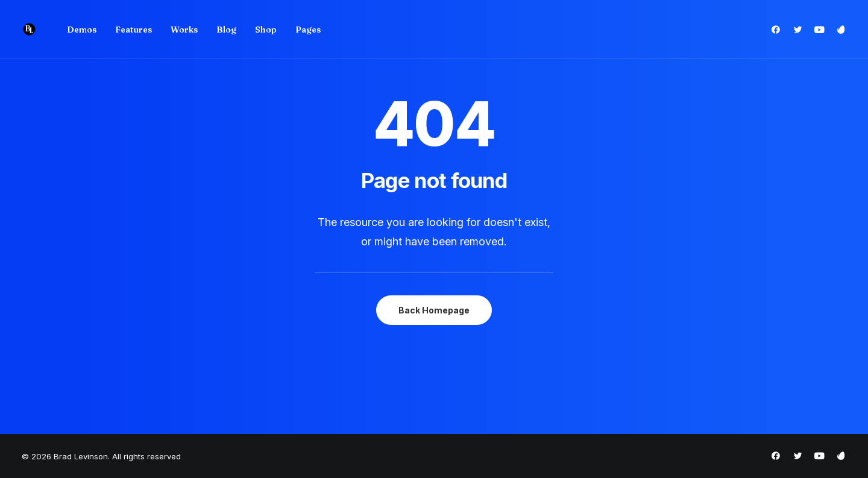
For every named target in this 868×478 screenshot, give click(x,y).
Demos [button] (82, 30)
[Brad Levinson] (29, 29)
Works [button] (184, 30)
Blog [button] (226, 30)
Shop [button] (266, 30)
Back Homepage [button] (434, 310)
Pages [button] (308, 30)
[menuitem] (82, 29)
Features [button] (134, 30)
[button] (778, 29)
